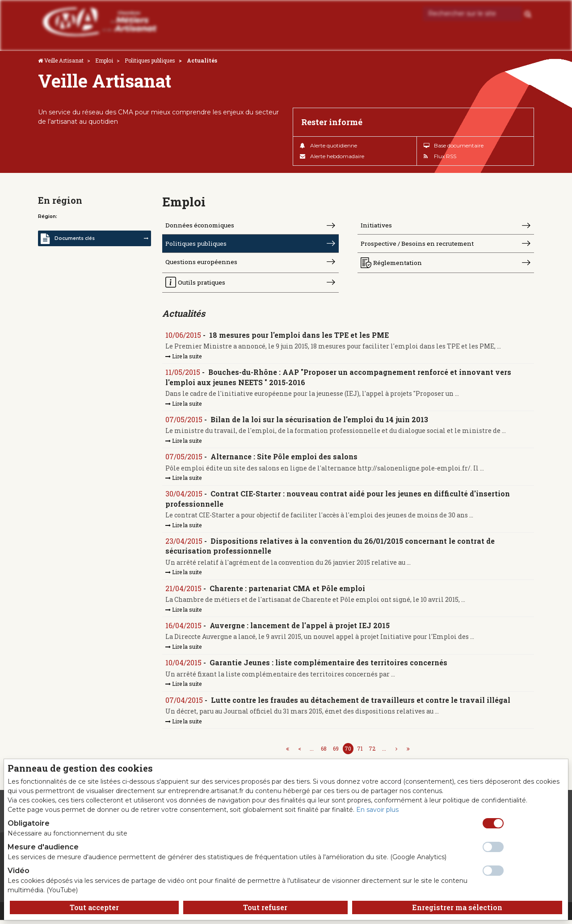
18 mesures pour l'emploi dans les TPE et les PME (299, 337)
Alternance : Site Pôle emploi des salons (284, 459)
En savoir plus (377, 810)
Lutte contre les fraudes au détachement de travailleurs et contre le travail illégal (361, 703)
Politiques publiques (150, 60)
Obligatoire (29, 823)
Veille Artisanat (64, 60)
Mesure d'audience (43, 847)
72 (372, 752)
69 (336, 752)
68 (324, 752)
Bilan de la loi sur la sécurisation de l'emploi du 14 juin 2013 (320, 422)
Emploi (104, 60)
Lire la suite (184, 358)
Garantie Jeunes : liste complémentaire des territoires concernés (329, 666)
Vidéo (19, 871)
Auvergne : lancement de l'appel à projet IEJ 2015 (300, 628)
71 (360, 752)
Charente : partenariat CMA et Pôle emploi (288, 591)
